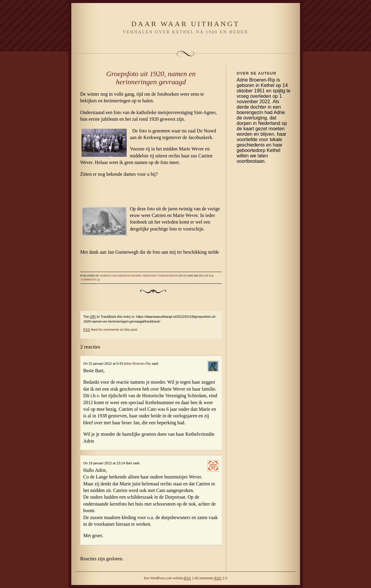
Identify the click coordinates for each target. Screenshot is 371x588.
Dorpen (106, 276)
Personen (150, 276)
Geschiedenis (121, 276)
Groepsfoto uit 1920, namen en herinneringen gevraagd (151, 78)
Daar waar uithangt (185, 24)
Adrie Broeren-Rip (137, 364)
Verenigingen (168, 276)
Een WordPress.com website (164, 578)
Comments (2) (91, 280)
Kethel (137, 276)
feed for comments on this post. (111, 330)
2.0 (190, 578)
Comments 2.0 (212, 578)
